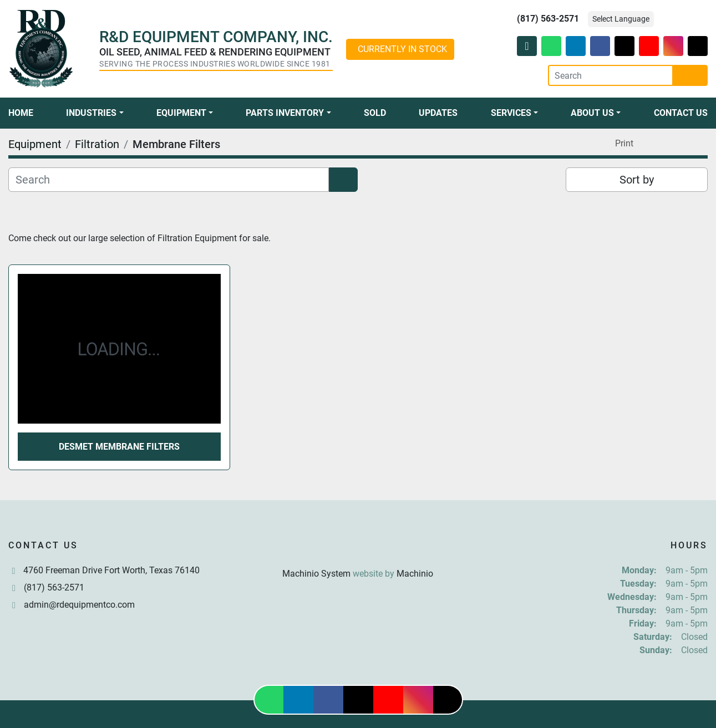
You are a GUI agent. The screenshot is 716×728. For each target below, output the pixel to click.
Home (21, 113)
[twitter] (624, 46)
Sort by (637, 180)
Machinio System (316, 574)
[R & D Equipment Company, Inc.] (358, 547)
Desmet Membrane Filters (119, 447)
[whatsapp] (551, 46)
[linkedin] (576, 46)
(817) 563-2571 (548, 19)
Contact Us (681, 113)
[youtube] (649, 46)
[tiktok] (698, 46)
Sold (375, 113)
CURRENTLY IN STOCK (402, 49)
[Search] (611, 75)
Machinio (415, 574)
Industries (91, 113)
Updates (438, 113)
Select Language (621, 19)
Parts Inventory (285, 113)
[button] (95, 113)
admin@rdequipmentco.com (79, 605)
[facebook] (600, 46)
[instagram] (673, 46)
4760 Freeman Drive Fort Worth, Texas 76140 (111, 570)
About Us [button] (592, 113)
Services (511, 113)
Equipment (181, 113)
